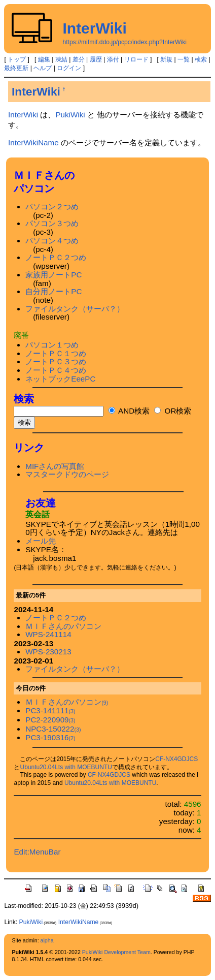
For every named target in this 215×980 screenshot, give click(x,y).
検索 (201, 59)
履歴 (96, 59)
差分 (79, 59)
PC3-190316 (50, 737)
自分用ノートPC (53, 291)
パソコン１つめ (52, 345)
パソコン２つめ (52, 207)
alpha (47, 940)
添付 (113, 59)
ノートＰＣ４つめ (56, 370)
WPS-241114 (48, 634)
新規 (166, 59)
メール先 (41, 541)
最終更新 (16, 68)
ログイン (69, 68)
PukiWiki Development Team (116, 952)
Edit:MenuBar (37, 852)
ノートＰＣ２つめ (56, 257)
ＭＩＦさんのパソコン (63, 626)
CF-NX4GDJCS (176, 759)
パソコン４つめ (52, 241)
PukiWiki (70, 115)
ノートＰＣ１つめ (56, 353)
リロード (136, 59)
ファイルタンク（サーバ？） (75, 309)
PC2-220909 (50, 720)
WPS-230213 (48, 652)
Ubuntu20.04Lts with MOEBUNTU (66, 767)
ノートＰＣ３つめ (56, 361)
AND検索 (129, 411)
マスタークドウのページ (67, 474)
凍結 (61, 59)
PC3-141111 (50, 710)
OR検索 (173, 411)
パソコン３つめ (52, 223)
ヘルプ (43, 68)
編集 (44, 59)
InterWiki (94, 28)
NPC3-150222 (53, 729)
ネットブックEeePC (60, 379)
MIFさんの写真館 (55, 466)
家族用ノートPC (53, 275)
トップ (17, 59)
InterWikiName (33, 143)
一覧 (184, 59)
